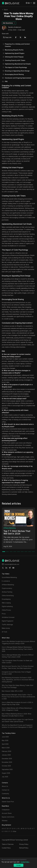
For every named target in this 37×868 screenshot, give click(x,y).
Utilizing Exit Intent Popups (14, 57)
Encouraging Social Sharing (14, 74)
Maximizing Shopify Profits (14, 50)
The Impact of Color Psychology (16, 67)
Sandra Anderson (15, 27)
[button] (29, 3)
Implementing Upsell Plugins (15, 53)
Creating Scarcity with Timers (15, 60)
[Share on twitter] (3, 568)
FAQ (6, 81)
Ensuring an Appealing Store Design (17, 71)
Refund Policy (24, 848)
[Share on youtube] (13, 568)
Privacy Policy (24, 844)
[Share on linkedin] (6, 568)
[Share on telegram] (10, 568)
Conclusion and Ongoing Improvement (18, 78)
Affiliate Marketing (10, 528)
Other (14, 831)
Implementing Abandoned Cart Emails (18, 64)
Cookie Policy (6, 848)
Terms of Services (8, 844)
